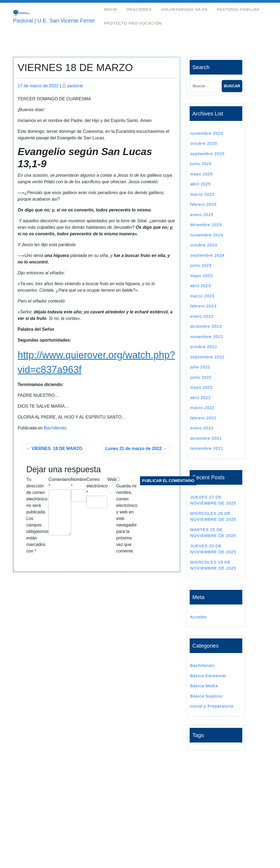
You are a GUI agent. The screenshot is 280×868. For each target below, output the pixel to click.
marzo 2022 (202, 408)
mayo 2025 (201, 174)
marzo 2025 (202, 194)
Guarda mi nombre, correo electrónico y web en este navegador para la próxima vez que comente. (127, 518)
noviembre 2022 (207, 337)
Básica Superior (207, 696)
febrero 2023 (203, 306)
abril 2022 (201, 398)
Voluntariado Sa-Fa (184, 9)
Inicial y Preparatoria (212, 706)
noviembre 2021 (207, 448)
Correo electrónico (97, 486)
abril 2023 (201, 286)
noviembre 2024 (207, 235)
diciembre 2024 (206, 225)
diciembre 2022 (206, 326)
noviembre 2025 (207, 133)
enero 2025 (202, 215)
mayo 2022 (201, 387)
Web (112, 479)
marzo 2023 (202, 296)
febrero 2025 (203, 204)
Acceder (199, 617)
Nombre (79, 483)
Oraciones (139, 9)
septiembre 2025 (207, 154)
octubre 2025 (204, 143)
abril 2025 (201, 184)
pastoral (75, 86)
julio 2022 (200, 367)
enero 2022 (202, 428)
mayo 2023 (201, 276)
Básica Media (204, 686)
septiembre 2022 (207, 357)
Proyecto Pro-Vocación (133, 23)
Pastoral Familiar (238, 9)
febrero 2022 (203, 418)
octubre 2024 (204, 245)
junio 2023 (201, 265)
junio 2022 (201, 377)
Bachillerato (55, 428)
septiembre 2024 (207, 255)
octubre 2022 (204, 347)
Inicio (111, 9)
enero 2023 (202, 316)
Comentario (60, 483)
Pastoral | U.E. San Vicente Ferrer (54, 21)
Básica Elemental (208, 676)
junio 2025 (201, 164)
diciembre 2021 (206, 438)
